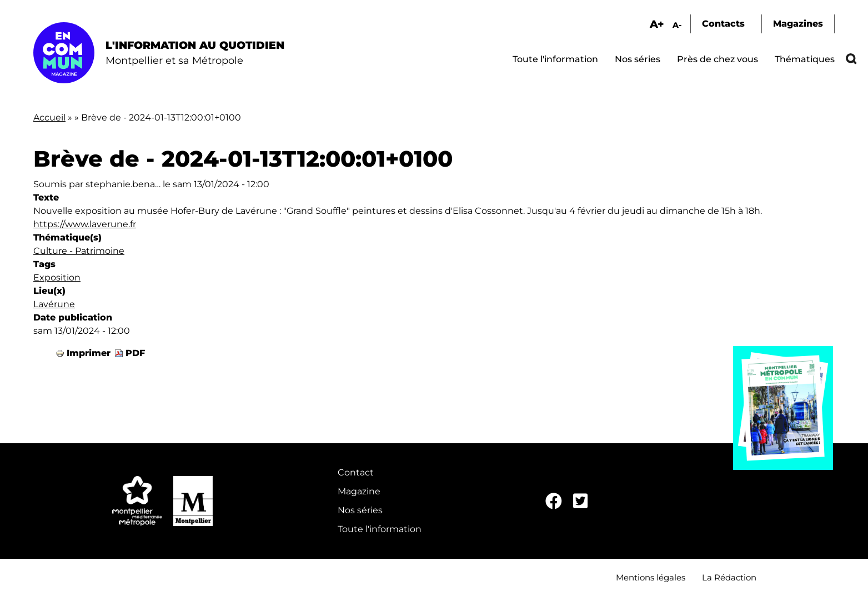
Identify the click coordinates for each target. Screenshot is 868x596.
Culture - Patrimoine (79, 251)
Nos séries (638, 59)
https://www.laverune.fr (85, 224)
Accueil (49, 117)
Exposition (57, 277)
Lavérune (54, 304)
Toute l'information (555, 59)
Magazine (359, 491)
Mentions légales (651, 577)
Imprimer (89, 353)
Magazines (798, 24)
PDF (135, 353)
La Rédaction (729, 577)
